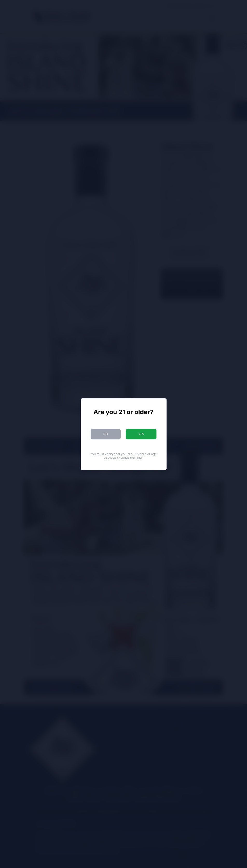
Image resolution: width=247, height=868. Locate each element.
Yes (141, 434)
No (106, 434)
